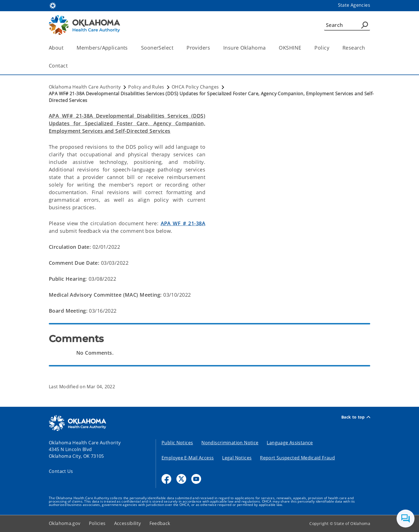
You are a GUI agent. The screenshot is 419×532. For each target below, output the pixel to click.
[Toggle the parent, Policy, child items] (331, 48)
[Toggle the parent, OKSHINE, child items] (303, 48)
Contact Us (61, 471)
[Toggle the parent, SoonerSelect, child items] (175, 48)
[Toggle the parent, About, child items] (65, 48)
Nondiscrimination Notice (230, 443)
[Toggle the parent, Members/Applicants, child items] (130, 48)
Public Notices (177, 443)
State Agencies (354, 5)
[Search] (347, 25)
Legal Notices (237, 458)
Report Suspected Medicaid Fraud (297, 458)
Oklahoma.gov (65, 523)
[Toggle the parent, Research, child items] (367, 48)
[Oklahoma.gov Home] (53, 5)
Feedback (160, 523)
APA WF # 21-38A (183, 223)
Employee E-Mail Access (188, 458)
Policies (97, 523)
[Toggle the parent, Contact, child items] (69, 66)
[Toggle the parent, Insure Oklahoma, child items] (267, 48)
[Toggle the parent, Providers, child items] (212, 48)
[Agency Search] (365, 25)
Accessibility (128, 523)
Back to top (356, 417)
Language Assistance (290, 443)
